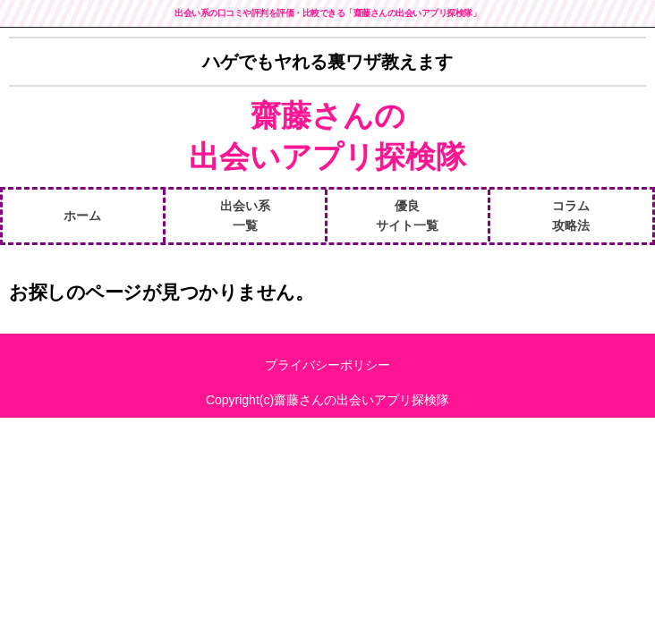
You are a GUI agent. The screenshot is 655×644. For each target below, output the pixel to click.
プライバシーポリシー (327, 365)
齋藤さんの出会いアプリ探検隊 (327, 136)
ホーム (82, 216)
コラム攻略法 (571, 216)
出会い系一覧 (245, 216)
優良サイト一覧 (407, 216)
